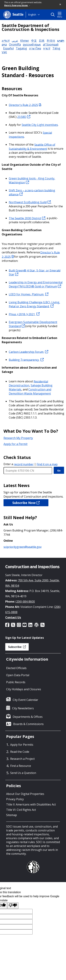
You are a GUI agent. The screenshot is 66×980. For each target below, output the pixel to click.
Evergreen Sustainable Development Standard (33, 324)
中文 (34, 41)
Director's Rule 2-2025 (25, 105)
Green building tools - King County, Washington (32, 180)
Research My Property (18, 438)
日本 (42, 41)
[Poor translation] (13, 906)
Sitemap (12, 815)
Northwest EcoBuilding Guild (30, 202)
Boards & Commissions (28, 724)
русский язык (32, 44)
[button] (60, 5)
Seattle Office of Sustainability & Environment (32, 147)
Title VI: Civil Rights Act (21, 810)
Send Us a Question (23, 773)
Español (8, 48)
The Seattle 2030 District (27, 218)
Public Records (16, 682)
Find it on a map (47, 464)
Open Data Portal (18, 675)
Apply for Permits (22, 745)
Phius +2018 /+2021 (24, 314)
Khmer (25, 41)
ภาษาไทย (35, 48)
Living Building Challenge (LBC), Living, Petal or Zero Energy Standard (34, 304)
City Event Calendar (25, 700)
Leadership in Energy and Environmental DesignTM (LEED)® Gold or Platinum (36, 284)
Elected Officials (16, 668)
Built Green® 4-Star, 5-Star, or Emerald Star (35, 272)
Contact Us (13, 617)
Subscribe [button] (17, 647)
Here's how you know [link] (17, 5)
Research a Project (22, 759)
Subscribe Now (26, 503)
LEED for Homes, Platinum (29, 294)
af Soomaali (51, 44)
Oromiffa (15, 44)
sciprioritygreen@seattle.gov (23, 547)
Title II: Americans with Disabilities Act (31, 804)
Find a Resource (21, 766)
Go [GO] (59, 471)
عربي (15, 41)
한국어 (51, 41)
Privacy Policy (15, 799)
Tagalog (21, 48)
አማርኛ (6, 41)
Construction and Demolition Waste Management (30, 391)
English (32, 15)
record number (24, 464)
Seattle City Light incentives (40, 125)
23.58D (24, 117)
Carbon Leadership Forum (29, 352)
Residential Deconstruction (28, 383)
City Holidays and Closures (24, 689)
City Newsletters (23, 708)
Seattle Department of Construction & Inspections (31, 27)
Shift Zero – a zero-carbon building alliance (32, 192)
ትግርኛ (47, 48)
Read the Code (20, 752)
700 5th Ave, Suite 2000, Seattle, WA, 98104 (32, 583)
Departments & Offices (28, 717)
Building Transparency (26, 360)
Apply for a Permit (15, 444)
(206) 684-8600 (25, 602)
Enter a (19, 464)
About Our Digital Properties (25, 794)
